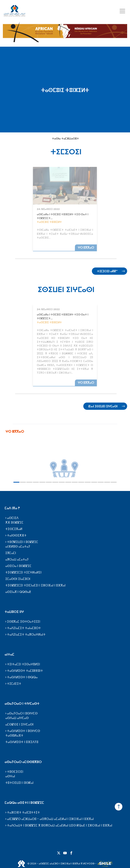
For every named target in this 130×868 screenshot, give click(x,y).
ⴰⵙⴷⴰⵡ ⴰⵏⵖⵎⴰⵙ (17, 718)
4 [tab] (36, 482)
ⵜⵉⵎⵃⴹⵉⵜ (14, 684)
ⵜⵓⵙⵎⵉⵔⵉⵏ (15, 772)
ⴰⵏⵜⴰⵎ (9, 654)
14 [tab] (101, 482)
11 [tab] (81, 482)
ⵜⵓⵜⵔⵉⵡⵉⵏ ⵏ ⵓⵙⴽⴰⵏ (19, 783)
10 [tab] (75, 482)
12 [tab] (88, 482)
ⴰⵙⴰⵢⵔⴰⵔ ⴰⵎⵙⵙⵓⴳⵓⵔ (23, 762)
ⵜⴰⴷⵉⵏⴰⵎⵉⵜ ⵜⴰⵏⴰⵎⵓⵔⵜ (24, 628)
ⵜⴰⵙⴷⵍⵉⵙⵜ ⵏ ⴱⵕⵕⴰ (22, 677)
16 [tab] (114, 482)
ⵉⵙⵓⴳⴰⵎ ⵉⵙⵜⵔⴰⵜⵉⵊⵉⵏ (24, 622)
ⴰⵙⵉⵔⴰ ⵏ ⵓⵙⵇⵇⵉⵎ (18, 566)
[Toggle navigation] (122, 11)
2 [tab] (23, 482)
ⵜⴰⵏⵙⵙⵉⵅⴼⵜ (17, 535)
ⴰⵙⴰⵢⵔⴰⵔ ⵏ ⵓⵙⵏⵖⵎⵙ (22, 713)
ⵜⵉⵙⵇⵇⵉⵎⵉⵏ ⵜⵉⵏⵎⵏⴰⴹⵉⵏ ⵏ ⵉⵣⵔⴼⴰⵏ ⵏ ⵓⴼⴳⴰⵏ (35, 585)
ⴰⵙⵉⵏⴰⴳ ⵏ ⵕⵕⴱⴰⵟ (18, 592)
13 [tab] (94, 482)
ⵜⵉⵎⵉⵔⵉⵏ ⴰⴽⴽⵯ (107, 271)
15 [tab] (107, 482)
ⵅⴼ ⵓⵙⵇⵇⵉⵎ (14, 522)
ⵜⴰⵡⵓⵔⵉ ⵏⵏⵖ (14, 612)
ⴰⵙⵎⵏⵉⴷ (13, 518)
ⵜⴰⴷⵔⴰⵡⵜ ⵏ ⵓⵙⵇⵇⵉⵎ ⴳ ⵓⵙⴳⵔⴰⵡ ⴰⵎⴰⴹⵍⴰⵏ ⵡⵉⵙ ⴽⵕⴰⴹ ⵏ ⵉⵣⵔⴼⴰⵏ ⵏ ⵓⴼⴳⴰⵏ (60, 825)
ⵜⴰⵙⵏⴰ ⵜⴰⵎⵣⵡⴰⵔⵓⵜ (65, 139)
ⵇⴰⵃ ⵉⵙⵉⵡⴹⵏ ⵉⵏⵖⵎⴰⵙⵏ (103, 406)
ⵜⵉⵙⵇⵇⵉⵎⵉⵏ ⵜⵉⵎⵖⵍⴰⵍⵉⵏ (23, 572)
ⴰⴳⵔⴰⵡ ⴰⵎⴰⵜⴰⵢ (17, 559)
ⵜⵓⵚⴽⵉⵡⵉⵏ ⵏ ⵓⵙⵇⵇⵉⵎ (23, 542)
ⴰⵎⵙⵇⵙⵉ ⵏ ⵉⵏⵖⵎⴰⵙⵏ (19, 724)
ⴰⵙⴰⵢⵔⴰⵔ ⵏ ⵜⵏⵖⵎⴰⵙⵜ (22, 704)
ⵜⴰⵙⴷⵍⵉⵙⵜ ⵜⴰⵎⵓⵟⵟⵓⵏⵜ (25, 671)
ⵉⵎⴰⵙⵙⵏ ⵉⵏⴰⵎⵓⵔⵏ (18, 579)
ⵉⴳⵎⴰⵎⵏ (11, 553)
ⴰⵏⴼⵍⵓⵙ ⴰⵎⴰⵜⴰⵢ (18, 547)
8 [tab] (62, 482)
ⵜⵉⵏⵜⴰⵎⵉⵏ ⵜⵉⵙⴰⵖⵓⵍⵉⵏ (24, 664)
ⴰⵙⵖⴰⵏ (10, 776)
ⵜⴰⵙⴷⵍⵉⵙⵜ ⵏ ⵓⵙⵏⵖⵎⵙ (24, 731)
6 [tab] (49, 482)
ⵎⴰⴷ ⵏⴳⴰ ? (12, 508)
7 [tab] (55, 482)
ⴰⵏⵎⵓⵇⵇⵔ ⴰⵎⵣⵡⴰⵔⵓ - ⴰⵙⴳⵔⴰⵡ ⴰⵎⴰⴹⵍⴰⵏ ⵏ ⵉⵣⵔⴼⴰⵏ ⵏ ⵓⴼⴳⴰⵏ (50, 819)
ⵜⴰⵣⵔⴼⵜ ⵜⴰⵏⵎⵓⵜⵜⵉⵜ (23, 812)
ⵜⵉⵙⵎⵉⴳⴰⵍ (14, 529)
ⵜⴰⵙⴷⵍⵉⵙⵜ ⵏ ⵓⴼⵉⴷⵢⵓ (22, 742)
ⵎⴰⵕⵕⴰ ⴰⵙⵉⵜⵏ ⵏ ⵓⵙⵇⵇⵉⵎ (24, 803)
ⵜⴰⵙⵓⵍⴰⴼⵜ (14, 735)
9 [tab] (68, 482)
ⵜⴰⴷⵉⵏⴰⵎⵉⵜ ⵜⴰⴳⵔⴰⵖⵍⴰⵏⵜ (26, 635)
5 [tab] (42, 482)
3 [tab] (29, 482)
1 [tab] (16, 482)
